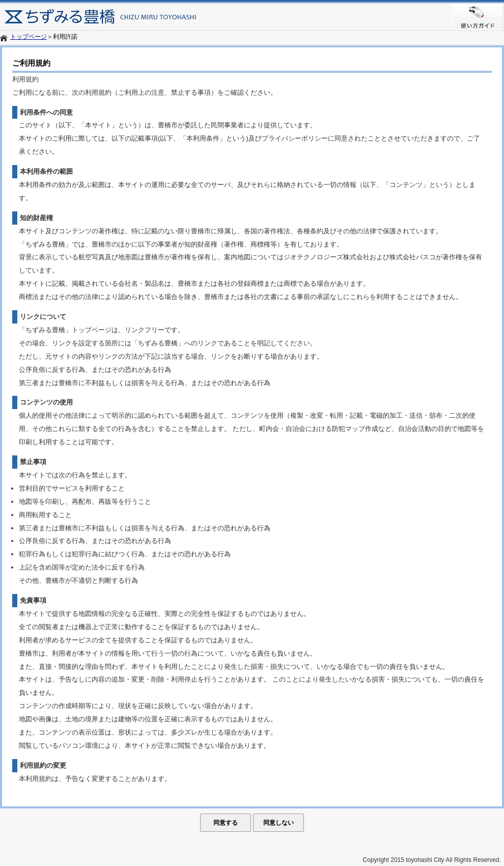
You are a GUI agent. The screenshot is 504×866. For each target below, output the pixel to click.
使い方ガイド (478, 16)
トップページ (29, 37)
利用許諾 (65, 37)
